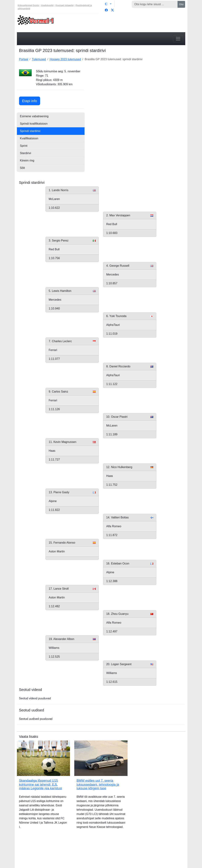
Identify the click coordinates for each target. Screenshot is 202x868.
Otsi (181, 4)
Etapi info (31, 100)
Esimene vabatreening (34, 116)
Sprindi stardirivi (30, 131)
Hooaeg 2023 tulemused (65, 59)
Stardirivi (26, 153)
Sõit (22, 168)
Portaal (24, 59)
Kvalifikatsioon (29, 138)
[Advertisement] (137, 92)
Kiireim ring (27, 160)
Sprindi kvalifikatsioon (34, 124)
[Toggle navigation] (178, 39)
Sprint (24, 146)
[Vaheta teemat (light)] (108, 4)
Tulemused (39, 59)
